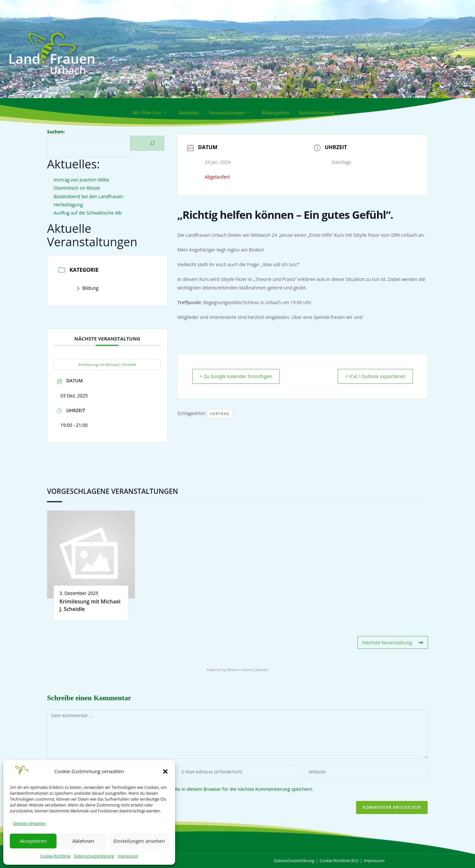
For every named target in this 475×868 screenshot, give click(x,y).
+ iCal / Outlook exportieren (372, 376)
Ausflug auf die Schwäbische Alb (88, 213)
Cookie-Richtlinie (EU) (339, 861)
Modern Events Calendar (248, 669)
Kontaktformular (320, 113)
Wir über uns (149, 113)
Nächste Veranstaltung (393, 642)
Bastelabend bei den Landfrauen (88, 196)
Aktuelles (189, 113)
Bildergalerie (275, 113)
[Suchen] (147, 143)
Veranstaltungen (229, 113)
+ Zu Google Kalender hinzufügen (240, 376)
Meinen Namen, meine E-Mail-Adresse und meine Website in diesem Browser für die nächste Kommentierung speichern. (185, 789)
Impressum (128, 856)
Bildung (87, 288)
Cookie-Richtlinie (55, 856)
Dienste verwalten (30, 823)
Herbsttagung (68, 205)
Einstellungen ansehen (139, 841)
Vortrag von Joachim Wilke (81, 180)
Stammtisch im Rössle (77, 188)
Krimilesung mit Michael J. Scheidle (107, 365)
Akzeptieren (33, 841)
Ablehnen (83, 841)
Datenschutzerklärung (94, 856)
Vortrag (220, 414)
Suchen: (56, 132)
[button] (165, 772)
